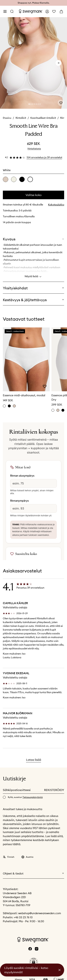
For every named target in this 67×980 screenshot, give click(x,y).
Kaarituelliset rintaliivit (43, 118)
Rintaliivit (21, 118)
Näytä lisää (34, 277)
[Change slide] (29, 104)
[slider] (33, 63)
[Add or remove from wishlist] (61, 103)
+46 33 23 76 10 (23, 917)
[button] (34, 962)
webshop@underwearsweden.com (40, 913)
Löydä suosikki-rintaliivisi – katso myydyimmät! (26, 970)
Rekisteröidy (54, 790)
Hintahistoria (34, 149)
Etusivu (7, 118)
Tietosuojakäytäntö (33, 797)
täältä (16, 844)
